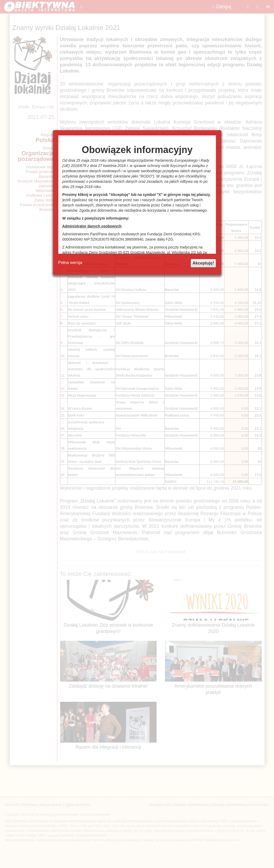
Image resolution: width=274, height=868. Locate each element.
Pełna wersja (70, 263)
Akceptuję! (203, 263)
